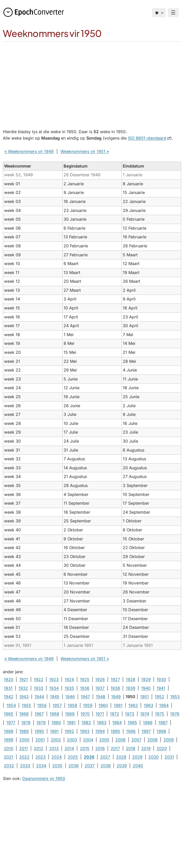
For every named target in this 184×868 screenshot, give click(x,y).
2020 (162, 748)
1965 (9, 714)
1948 (101, 697)
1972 (115, 714)
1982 (86, 723)
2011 (24, 748)
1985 (132, 723)
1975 (160, 714)
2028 (121, 757)
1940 (146, 688)
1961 (118, 705)
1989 (24, 731)
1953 (175, 697)
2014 (69, 748)
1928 (131, 679)
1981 (71, 723)
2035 (57, 766)
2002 (56, 740)
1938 (115, 688)
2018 (131, 748)
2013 (54, 748)
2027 (105, 757)
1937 (100, 688)
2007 (136, 740)
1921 (24, 679)
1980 (56, 723)
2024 (57, 757)
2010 (9, 748)
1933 (39, 688)
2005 (104, 740)
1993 (85, 731)
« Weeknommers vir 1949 (29, 151)
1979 (41, 723)
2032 (9, 766)
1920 (9, 679)
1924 (69, 679)
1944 (39, 697)
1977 (11, 723)
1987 (163, 723)
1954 (11, 705)
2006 (120, 740)
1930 (161, 679)
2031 (169, 757)
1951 (145, 697)
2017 (115, 748)
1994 (100, 731)
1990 (39, 731)
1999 (9, 740)
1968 (54, 714)
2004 (88, 740)
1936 (85, 688)
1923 (54, 679)
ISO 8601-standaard (147, 138)
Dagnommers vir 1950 (44, 778)
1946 (70, 697)
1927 (115, 679)
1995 (115, 731)
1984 (117, 723)
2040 (138, 766)
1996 (131, 731)
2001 (40, 740)
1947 (85, 697)
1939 (131, 688)
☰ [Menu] (173, 13)
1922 (39, 679)
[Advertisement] (92, 80)
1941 (161, 688)
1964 (164, 705)
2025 (73, 757)
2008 (152, 740)
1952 (160, 697)
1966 (24, 714)
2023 (40, 757)
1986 (148, 723)
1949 (116, 697)
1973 (130, 714)
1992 (69, 731)
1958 (72, 705)
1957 (57, 705)
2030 (154, 757)
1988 (9, 731)
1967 (39, 714)
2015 (85, 748)
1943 (24, 697)
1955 (27, 705)
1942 (9, 697)
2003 (72, 740)
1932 (23, 688)
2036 (74, 766)
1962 (133, 705)
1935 (69, 688)
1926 (100, 679)
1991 (54, 731)
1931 (8, 688)
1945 (55, 697)
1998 (161, 731)
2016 (100, 748)
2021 (9, 757)
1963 (149, 705)
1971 (100, 714)
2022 (24, 757)
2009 (169, 740)
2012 (39, 748)
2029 (137, 757)
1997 (146, 731)
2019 (146, 748)
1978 (26, 723)
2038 (106, 766)
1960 (103, 705)
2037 (90, 766)
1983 (102, 723)
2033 (25, 766)
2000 (24, 740)
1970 (85, 714)
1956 (42, 705)
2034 (41, 766)
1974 (145, 714)
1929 (146, 679)
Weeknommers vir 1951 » (85, 151)
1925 (85, 679)
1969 (70, 714)
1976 (175, 714)
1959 (88, 705)
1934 (54, 688)
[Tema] (159, 13)
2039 (122, 766)
